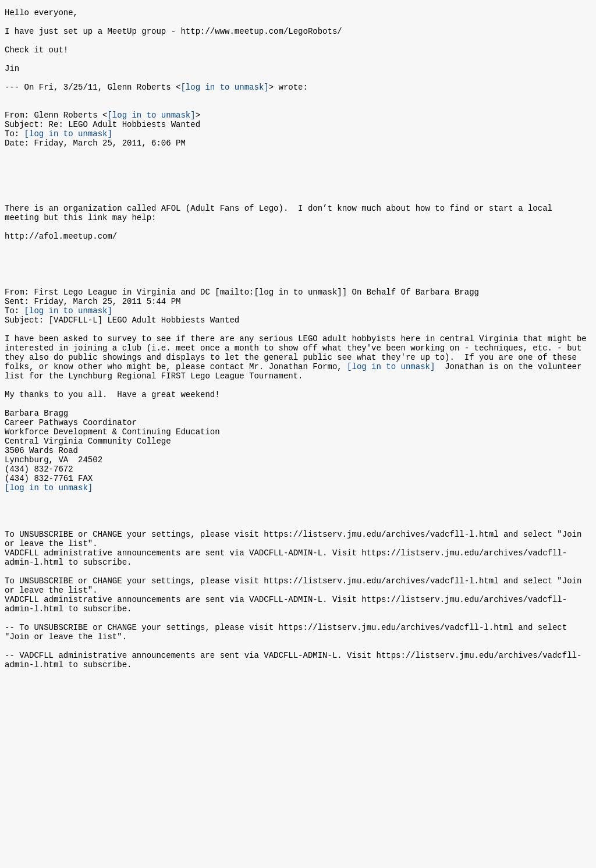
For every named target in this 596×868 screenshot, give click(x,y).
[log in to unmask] (224, 102)
